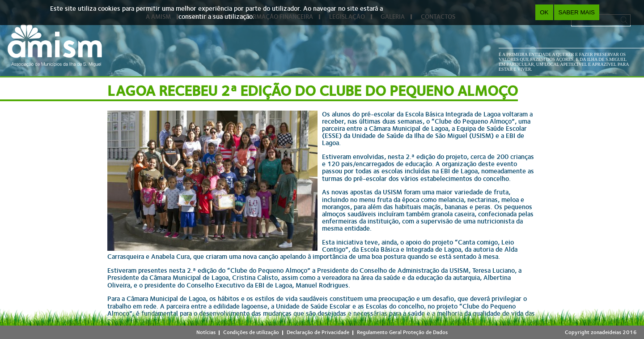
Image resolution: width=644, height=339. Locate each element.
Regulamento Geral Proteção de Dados (402, 332)
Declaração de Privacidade (318, 332)
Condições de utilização (251, 332)
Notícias (206, 332)
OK (544, 12)
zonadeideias (606, 332)
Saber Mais (577, 12)
